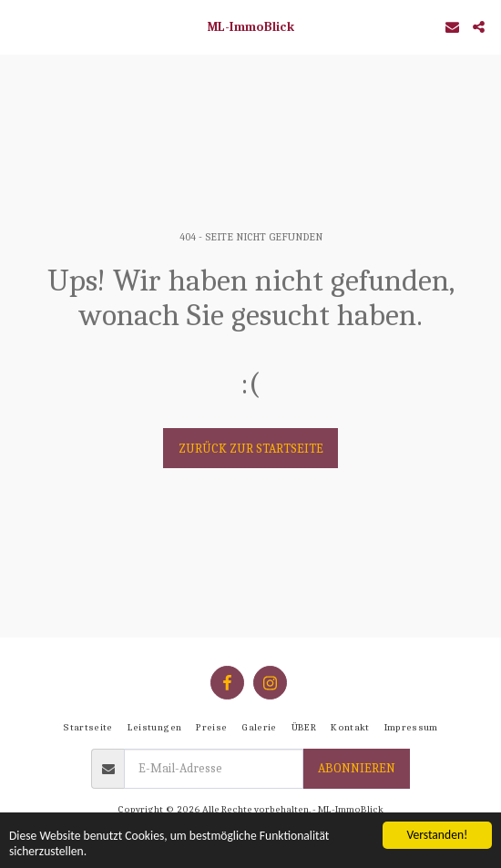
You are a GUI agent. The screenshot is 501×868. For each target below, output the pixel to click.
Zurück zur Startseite (251, 449)
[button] (20, 26)
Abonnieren (357, 768)
